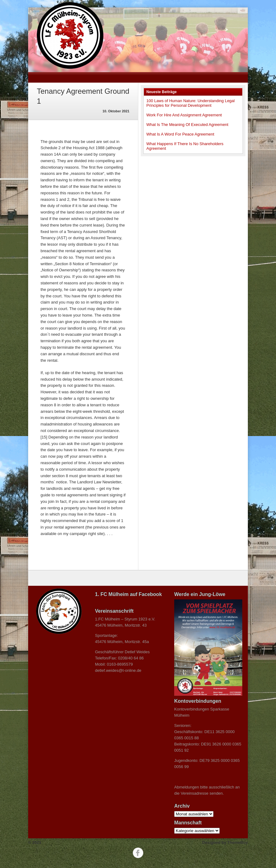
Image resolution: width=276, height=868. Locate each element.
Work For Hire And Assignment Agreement (184, 115)
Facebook (138, 853)
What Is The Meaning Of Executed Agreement (187, 125)
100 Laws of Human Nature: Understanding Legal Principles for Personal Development (190, 103)
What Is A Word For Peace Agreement (180, 134)
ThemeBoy (238, 842)
